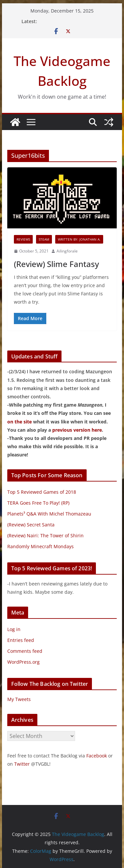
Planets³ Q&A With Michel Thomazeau (49, 514)
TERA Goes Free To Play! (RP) (38, 503)
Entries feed (21, 640)
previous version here (77, 430)
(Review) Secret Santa (31, 525)
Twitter (22, 764)
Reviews (23, 239)
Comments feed (25, 651)
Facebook (97, 756)
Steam (44, 239)
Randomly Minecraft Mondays (41, 546)
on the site (20, 422)
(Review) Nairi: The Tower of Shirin (45, 535)
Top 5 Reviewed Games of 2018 (42, 492)
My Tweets (19, 699)
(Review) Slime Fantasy (56, 264)
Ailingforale (67, 251)
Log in (14, 629)
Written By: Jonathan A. (79, 239)
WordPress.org (23, 662)
